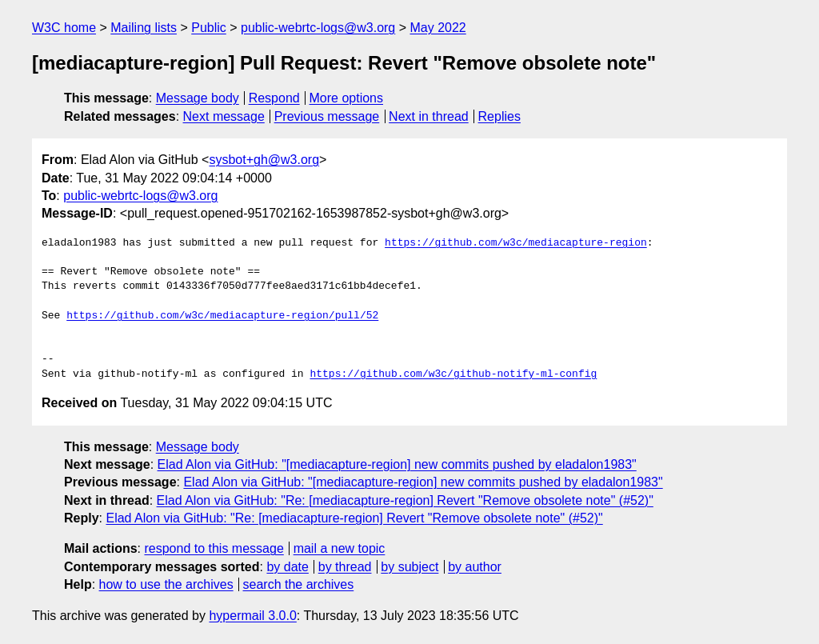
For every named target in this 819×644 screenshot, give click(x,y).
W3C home (64, 28)
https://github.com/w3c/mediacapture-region (516, 243)
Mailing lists (144, 28)
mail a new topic (340, 548)
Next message (224, 116)
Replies (499, 116)
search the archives (299, 584)
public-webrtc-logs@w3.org (318, 28)
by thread (345, 567)
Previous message (327, 116)
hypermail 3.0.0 (252, 616)
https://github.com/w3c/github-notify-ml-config (453, 374)
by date (287, 567)
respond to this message (214, 548)
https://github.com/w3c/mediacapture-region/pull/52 (222, 316)
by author (475, 567)
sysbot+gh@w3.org (264, 160)
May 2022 (438, 28)
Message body (198, 98)
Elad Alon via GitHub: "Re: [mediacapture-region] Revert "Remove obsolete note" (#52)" (405, 500)
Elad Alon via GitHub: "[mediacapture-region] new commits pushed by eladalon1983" (397, 464)
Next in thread (429, 116)
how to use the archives (166, 584)
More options (347, 98)
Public (209, 28)
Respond (274, 98)
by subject (409, 567)
